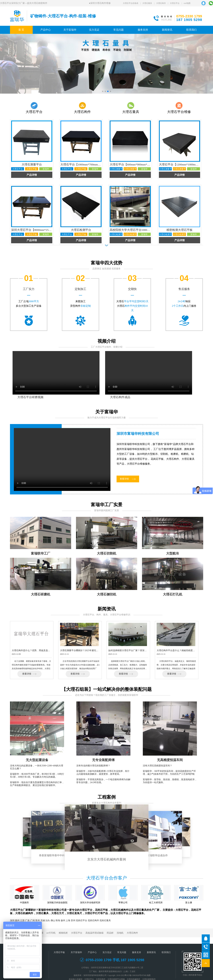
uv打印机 (51, 933)
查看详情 (124, 479)
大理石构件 (161, 3)
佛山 (53, 920)
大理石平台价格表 (131, 3)
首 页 (21, 30)
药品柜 (110, 933)
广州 (33, 920)
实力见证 (94, 30)
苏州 (73, 920)
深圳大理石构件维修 (101, 3)
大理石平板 (59, 952)
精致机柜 (63, 933)
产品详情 (32, 175)
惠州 (17, 920)
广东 (27, 920)
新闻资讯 (167, 30)
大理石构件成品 (120, 397)
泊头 (48, 920)
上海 (68, 920)
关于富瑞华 (70, 30)
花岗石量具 (105, 920)
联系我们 (191, 30)
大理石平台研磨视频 (30, 397)
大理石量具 (147, 3)
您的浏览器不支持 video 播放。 (62, 459)
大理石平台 (175, 3)
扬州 (63, 920)
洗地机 (120, 933)
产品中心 (46, 30)
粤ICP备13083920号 (133, 975)
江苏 (22, 920)
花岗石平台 (81, 920)
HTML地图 (146, 975)
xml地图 (187, 3)
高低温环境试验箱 (95, 933)
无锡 (43, 920)
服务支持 (143, 30)
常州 (38, 920)
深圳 (12, 920)
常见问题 (118, 30)
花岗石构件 (93, 920)
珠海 (58, 920)
